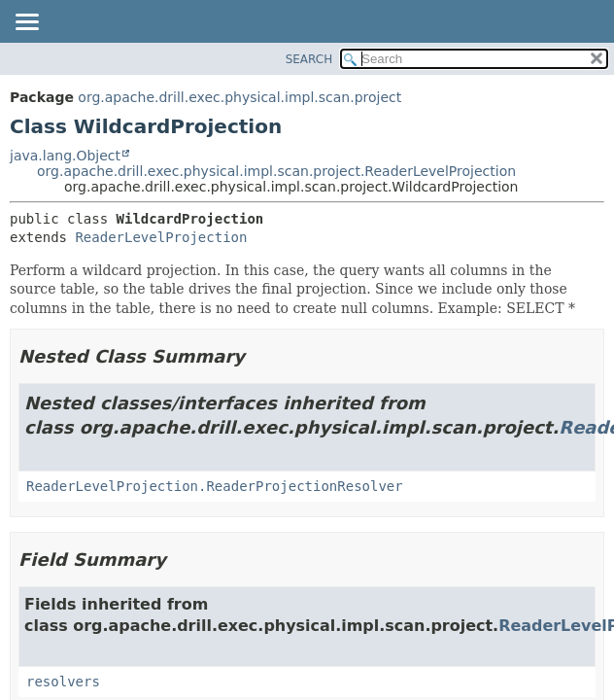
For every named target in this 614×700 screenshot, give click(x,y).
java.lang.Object (65, 156)
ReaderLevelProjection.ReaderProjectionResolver (215, 486)
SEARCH (309, 59)
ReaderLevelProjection (161, 237)
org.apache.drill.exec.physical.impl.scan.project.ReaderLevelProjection (276, 171)
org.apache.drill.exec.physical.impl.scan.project (239, 97)
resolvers (63, 682)
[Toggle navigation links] (26, 23)
